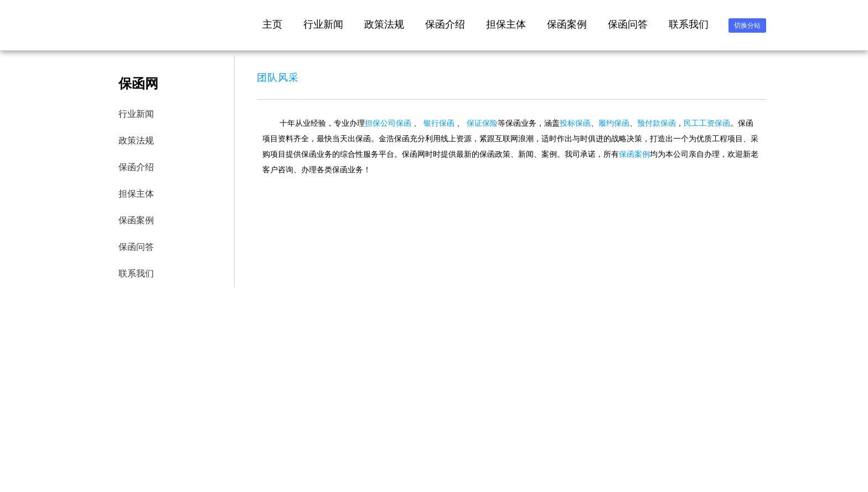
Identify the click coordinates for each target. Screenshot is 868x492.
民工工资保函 (707, 123)
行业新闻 (323, 24)
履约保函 (614, 123)
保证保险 (482, 123)
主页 (272, 24)
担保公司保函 (388, 123)
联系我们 (689, 24)
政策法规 (384, 24)
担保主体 (506, 24)
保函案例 (567, 24)
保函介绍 (445, 24)
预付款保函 (657, 123)
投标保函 (575, 123)
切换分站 (747, 25)
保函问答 (628, 24)
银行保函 (439, 123)
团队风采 (278, 78)
